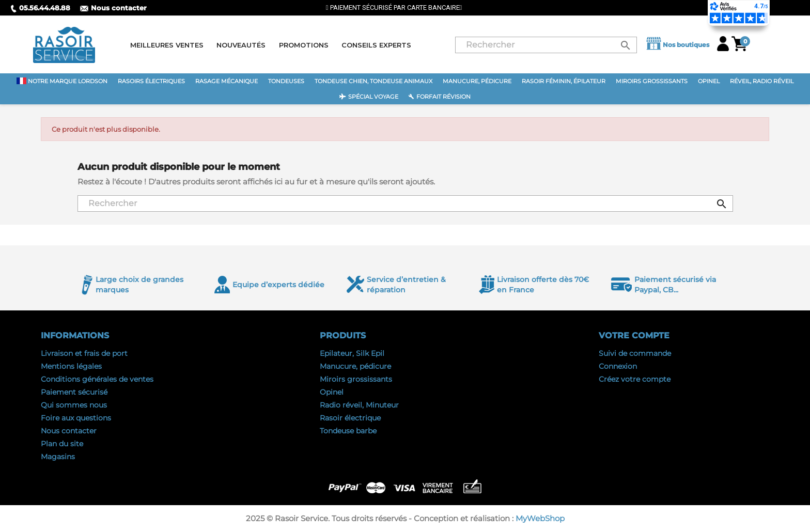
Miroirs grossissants (356, 379)
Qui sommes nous (74, 405)
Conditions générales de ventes (97, 379)
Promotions (304, 45)
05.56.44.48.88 (40, 8)
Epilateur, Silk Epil (352, 353)
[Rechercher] (546, 45)
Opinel (332, 392)
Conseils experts (376, 45)
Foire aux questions (76, 418)
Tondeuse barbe (348, 431)
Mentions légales (71, 366)
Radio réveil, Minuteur (359, 405)
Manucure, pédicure (355, 366)
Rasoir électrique (350, 418)
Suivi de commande (635, 353)
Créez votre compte (635, 379)
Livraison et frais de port (84, 353)
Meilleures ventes (167, 45)
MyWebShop (540, 518)
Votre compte (634, 335)
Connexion (618, 366)
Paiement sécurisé (74, 392)
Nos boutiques (677, 45)
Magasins (58, 457)
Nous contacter (113, 8)
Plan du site (62, 444)
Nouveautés (241, 45)
